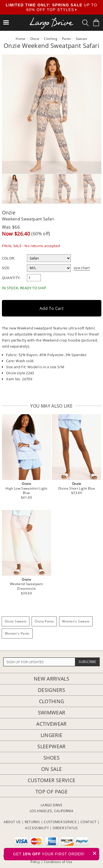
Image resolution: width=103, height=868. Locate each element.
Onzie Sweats (16, 621)
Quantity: (11, 278)
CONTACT (89, 822)
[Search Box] (85, 23)
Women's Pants (17, 633)
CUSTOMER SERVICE (60, 822)
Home (20, 39)
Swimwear (52, 713)
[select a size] (49, 268)
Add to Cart (52, 308)
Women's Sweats (76, 621)
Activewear (51, 724)
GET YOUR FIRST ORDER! (56, 853)
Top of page (51, 791)
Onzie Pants (44, 621)
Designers (51, 690)
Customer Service (52, 780)
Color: (9, 258)
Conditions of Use (58, 862)
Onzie (9, 212)
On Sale (52, 769)
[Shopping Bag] (96, 23)
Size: (6, 268)
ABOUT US (12, 822)
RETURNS (32, 822)
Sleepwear (51, 746)
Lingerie (52, 735)
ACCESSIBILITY (37, 828)
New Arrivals (51, 679)
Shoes (51, 758)
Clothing (52, 701)
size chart (82, 268)
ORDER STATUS (65, 828)
